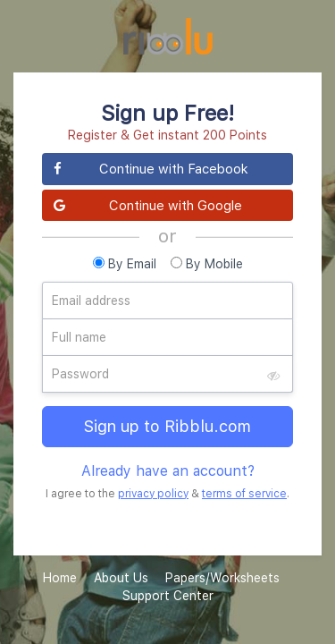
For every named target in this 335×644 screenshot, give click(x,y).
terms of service (244, 493)
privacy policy (153, 493)
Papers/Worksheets (222, 577)
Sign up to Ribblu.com (167, 426)
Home (60, 577)
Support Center (168, 595)
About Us (121, 577)
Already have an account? (168, 470)
